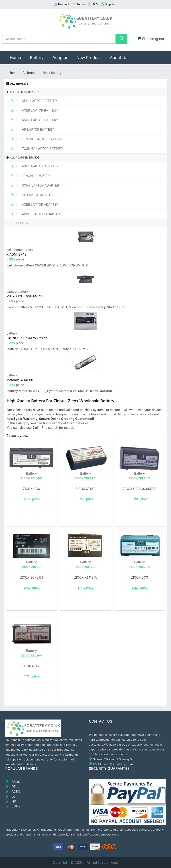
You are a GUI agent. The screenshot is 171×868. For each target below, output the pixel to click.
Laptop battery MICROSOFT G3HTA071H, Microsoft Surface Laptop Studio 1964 (66, 307)
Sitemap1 (99, 759)
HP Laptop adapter (31, 195)
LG (10, 796)
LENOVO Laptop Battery (35, 139)
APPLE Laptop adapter (34, 214)
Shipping (111, 4)
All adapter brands (23, 158)
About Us (119, 58)
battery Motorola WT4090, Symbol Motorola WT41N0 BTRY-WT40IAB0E (60, 391)
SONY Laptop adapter (33, 185)
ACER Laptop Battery (33, 110)
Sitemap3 (125, 759)
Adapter (60, 58)
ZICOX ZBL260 (31, 655)
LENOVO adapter (29, 176)
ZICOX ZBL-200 (85, 567)
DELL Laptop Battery (32, 101)
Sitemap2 (112, 759)
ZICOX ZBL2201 (85, 478)
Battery (37, 58)
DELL (12, 787)
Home (18, 55)
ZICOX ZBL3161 (32, 478)
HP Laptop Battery (31, 129)
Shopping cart (152, 39)
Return (81, 4)
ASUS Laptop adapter (33, 166)
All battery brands (23, 92)
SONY (13, 806)
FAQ (95, 4)
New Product (89, 58)
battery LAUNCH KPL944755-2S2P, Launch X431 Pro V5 (49, 349)
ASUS (13, 782)
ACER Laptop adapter (33, 204)
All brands (30, 73)
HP (11, 801)
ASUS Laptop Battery (33, 120)
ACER (13, 792)
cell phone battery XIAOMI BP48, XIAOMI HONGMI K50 (48, 265)
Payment (64, 4)
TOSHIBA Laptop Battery (35, 149)
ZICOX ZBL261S (139, 478)
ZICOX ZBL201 (32, 567)
